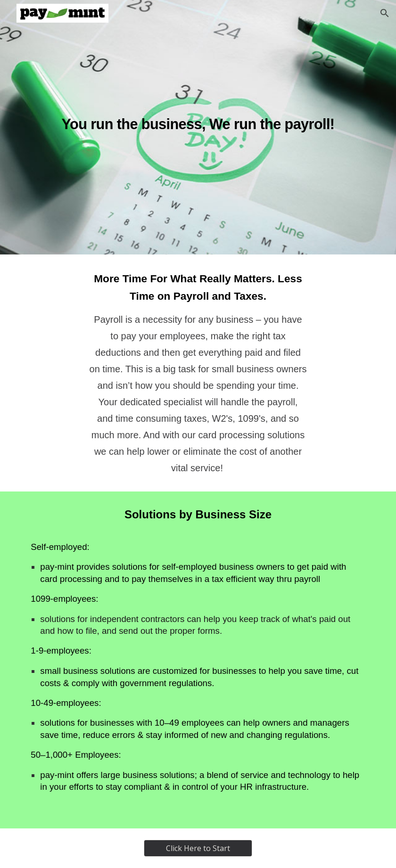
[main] (198, 127)
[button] (385, 13)
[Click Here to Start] (198, 848)
